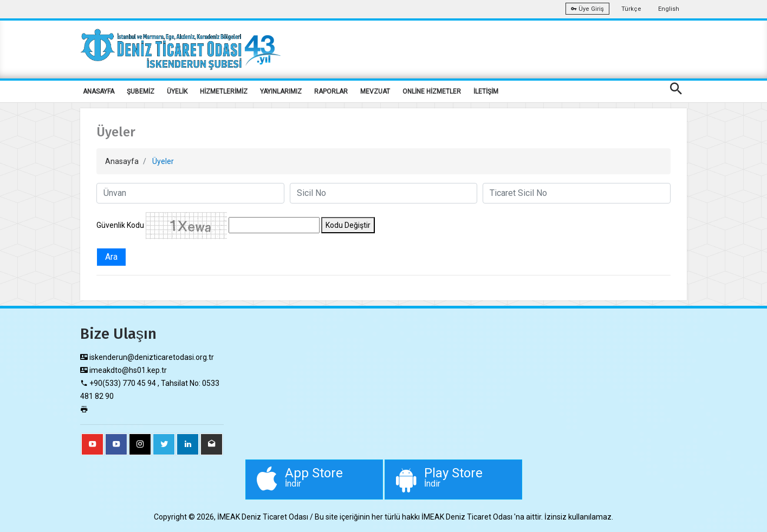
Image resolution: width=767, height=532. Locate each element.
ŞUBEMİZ (141, 91)
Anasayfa (122, 161)
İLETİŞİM (486, 91)
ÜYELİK (177, 91)
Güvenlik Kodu (120, 225)
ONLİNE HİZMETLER (432, 91)
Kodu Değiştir (348, 225)
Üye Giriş (587, 9)
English (669, 9)
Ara (111, 257)
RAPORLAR (331, 91)
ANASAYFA (99, 91)
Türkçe (631, 9)
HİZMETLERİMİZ (224, 91)
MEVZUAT (375, 91)
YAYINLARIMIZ (281, 91)
